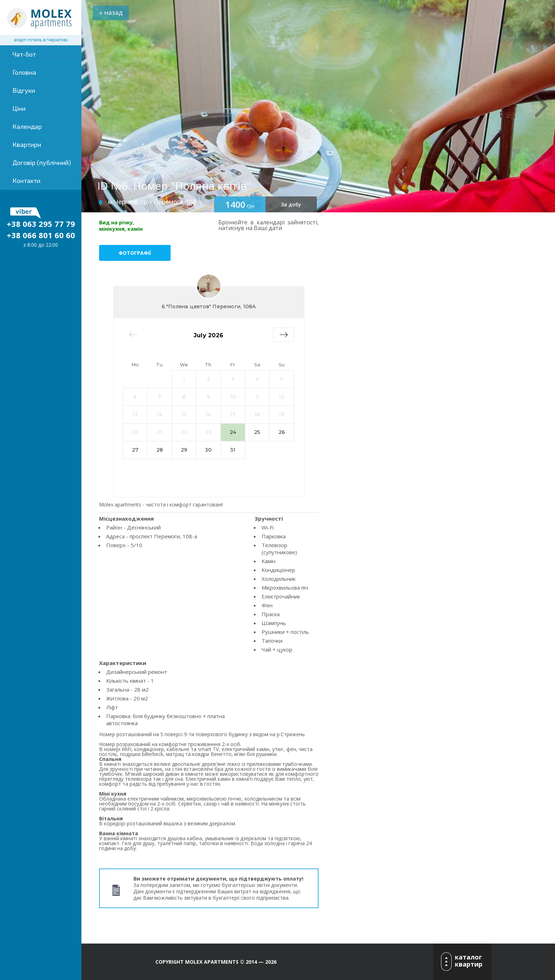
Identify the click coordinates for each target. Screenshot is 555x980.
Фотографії (135, 253)
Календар (27, 126)
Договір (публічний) (42, 162)
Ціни (19, 108)
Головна (24, 72)
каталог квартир (469, 961)
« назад (111, 12)
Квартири (27, 144)
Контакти (26, 180)
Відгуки (24, 90)
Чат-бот (24, 54)
